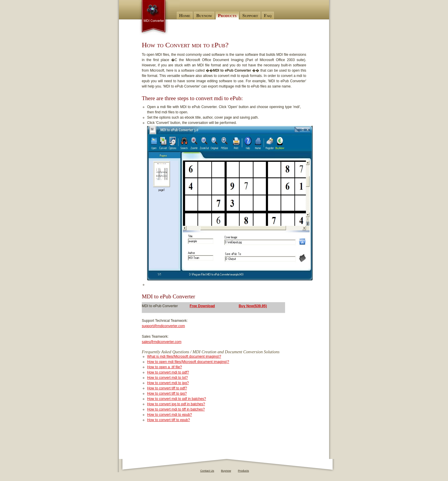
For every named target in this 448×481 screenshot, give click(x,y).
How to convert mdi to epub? (170, 415)
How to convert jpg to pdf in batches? (176, 404)
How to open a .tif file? (165, 367)
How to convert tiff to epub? (169, 420)
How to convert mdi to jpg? (168, 383)
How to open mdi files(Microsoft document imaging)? (188, 362)
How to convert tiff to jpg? (167, 393)
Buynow (226, 471)
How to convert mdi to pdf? (168, 372)
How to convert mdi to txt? (167, 378)
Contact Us (207, 471)
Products (243, 471)
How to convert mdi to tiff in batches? (176, 409)
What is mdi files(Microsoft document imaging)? (184, 356)
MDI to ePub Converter (159, 18)
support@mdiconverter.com (163, 326)
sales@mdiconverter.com (162, 342)
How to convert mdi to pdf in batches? (177, 399)
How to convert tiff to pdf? (167, 388)
